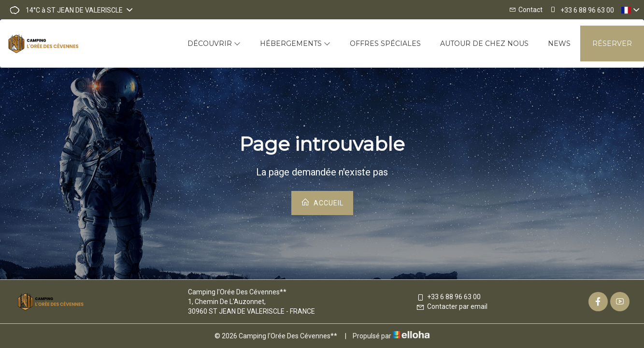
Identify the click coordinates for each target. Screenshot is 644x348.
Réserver (612, 43)
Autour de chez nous (484, 43)
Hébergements (295, 43)
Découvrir (214, 43)
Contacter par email (452, 306)
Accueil (322, 202)
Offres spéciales (385, 43)
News (559, 43)
